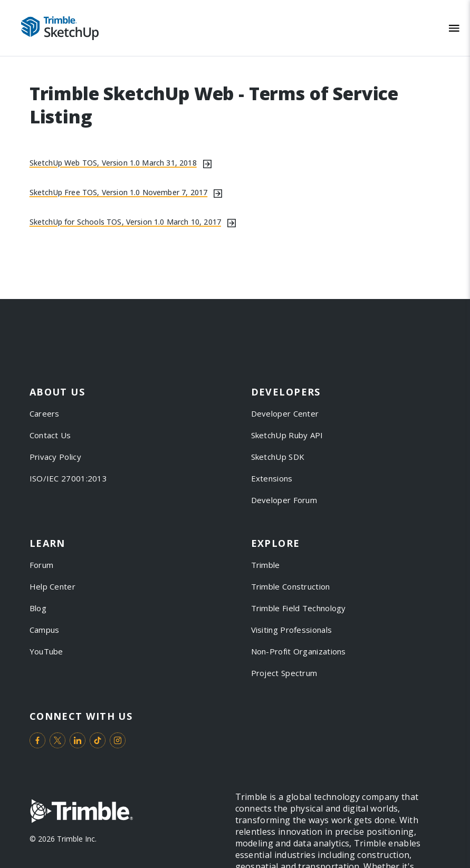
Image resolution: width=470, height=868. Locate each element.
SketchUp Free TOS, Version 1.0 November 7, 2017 (119, 192)
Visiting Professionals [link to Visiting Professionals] (292, 630)
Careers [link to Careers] (45, 413)
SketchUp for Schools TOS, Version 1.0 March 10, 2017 (125, 222)
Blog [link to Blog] (38, 608)
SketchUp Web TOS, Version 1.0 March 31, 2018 (113, 163)
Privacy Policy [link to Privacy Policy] (55, 457)
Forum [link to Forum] (42, 565)
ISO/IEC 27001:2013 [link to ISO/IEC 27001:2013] (68, 478)
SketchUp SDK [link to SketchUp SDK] (278, 457)
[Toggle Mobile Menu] (454, 28)
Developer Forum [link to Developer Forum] (284, 500)
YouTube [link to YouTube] (46, 651)
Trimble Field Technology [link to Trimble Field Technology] (299, 608)
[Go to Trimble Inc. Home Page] (81, 812)
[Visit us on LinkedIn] (78, 740)
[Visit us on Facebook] (37, 740)
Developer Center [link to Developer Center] (285, 413)
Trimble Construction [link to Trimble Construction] (291, 586)
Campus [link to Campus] (45, 630)
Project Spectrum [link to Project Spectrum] (284, 673)
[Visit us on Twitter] (57, 740)
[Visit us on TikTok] (98, 740)
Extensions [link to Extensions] (272, 478)
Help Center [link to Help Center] (52, 586)
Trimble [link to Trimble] (266, 565)
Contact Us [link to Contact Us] (50, 435)
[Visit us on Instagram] (118, 740)
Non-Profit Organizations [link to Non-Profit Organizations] (299, 651)
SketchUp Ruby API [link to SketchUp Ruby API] (287, 435)
